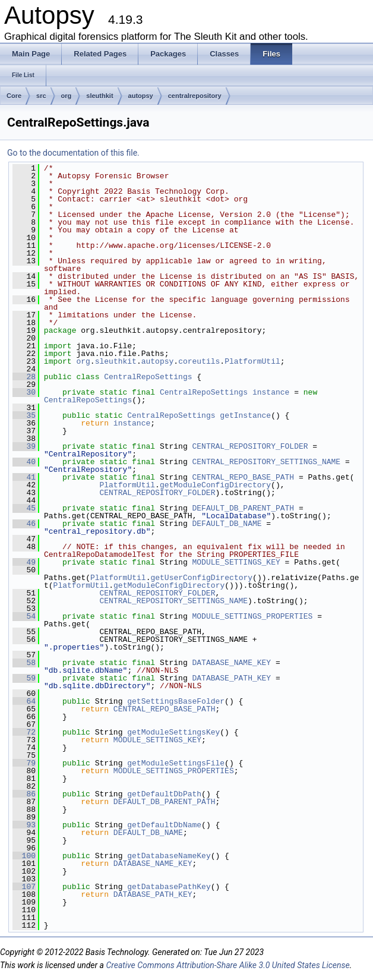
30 (24, 392)
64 (24, 701)
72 (24, 732)
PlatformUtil (252, 361)
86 (24, 794)
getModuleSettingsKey (173, 732)
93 (24, 825)
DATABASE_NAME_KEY (232, 663)
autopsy (141, 96)
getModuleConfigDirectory (215, 485)
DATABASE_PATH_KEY (232, 678)
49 (24, 562)
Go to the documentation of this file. (73, 153)
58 (24, 663)
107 (24, 887)
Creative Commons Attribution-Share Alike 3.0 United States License (227, 965)
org (67, 96)
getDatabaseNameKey (169, 856)
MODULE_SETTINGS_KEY (236, 562)
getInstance (245, 415)
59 (24, 678)
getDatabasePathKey (169, 887)
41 (24, 477)
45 (24, 508)
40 (24, 462)
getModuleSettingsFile (176, 763)
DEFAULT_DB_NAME (227, 524)
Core (14, 96)
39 (24, 446)
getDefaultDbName (164, 825)
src (41, 96)
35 (24, 415)
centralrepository (195, 96)
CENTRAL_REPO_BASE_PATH (244, 477)
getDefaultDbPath (164, 794)
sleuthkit (99, 96)
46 (24, 524)
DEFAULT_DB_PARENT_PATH (244, 508)
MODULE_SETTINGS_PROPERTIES (253, 616)
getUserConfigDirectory (201, 578)
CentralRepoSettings (148, 377)
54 (24, 616)
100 (24, 856)
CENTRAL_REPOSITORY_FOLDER (250, 446)
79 (24, 763)
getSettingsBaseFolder (176, 701)
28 (24, 377)
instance (271, 392)
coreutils (199, 361)
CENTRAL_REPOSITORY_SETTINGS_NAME (267, 462)
